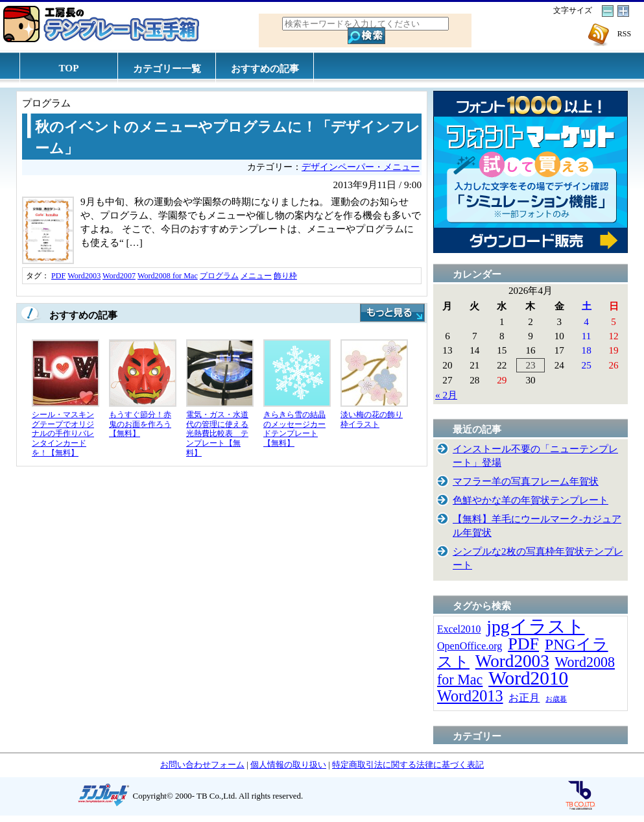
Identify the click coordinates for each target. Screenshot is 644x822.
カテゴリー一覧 (167, 68)
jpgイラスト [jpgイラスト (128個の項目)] (535, 626)
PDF (58, 276)
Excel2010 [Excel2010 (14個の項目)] (459, 629)
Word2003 (84, 276)
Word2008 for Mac (168, 276)
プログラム (219, 276)
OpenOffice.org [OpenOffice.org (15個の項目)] (470, 646)
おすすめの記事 (265, 68)
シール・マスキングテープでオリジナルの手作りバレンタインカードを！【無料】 (63, 433)
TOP (69, 68)
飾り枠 (285, 276)
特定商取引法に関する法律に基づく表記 (408, 765)
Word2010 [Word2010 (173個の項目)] (528, 678)
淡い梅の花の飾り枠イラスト (372, 419)
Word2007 (119, 276)
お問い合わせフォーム (202, 765)
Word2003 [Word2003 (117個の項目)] (512, 661)
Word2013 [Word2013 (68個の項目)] (470, 696)
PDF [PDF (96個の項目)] (523, 644)
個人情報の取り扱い (288, 765)
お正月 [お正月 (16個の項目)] (524, 698)
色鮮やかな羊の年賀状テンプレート (531, 500)
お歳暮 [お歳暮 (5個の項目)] (556, 699)
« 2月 (446, 395)
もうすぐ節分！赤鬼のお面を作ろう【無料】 (140, 424)
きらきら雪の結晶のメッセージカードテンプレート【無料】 (294, 429)
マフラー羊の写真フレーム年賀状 (526, 481)
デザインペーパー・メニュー (361, 167)
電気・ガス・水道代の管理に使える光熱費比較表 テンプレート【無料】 (217, 433)
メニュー (256, 276)
